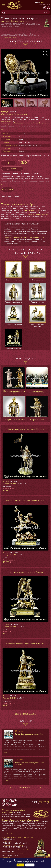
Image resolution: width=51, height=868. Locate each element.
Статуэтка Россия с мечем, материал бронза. (26, 644)
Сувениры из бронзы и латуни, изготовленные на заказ (24, 237)
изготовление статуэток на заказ (32, 226)
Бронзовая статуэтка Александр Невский (25, 429)
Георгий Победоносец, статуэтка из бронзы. (25, 501)
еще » (3, 129)
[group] (25, 73)
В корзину (14, 169)
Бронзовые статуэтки (32, 210)
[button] (47, 73)
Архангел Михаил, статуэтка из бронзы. (26, 572)
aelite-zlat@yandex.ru (10, 855)
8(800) (42, 3)
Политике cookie (38, 862)
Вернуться (9, 190)
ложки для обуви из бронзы (38, 214)
